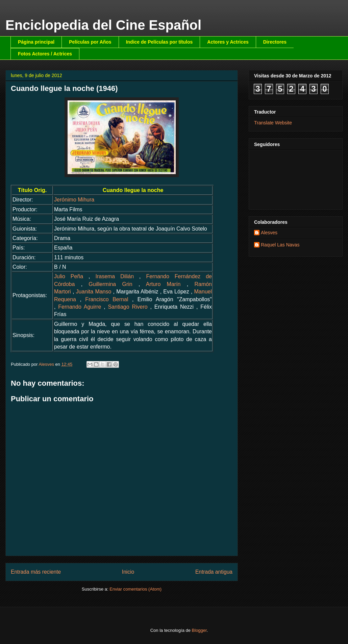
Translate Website (273, 123)
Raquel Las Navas (280, 245)
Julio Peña (69, 276)
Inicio (128, 572)
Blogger (199, 630)
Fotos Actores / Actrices (45, 54)
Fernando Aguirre (80, 307)
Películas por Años (90, 42)
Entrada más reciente (36, 572)
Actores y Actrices (228, 42)
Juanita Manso (94, 292)
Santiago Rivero (128, 307)
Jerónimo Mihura (74, 200)
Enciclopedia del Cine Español (103, 25)
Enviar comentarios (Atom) (135, 589)
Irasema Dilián (115, 276)
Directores (275, 42)
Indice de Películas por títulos (159, 42)
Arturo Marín (163, 284)
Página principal (36, 42)
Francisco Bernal (107, 299)
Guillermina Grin (110, 284)
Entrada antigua (214, 572)
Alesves (269, 233)
